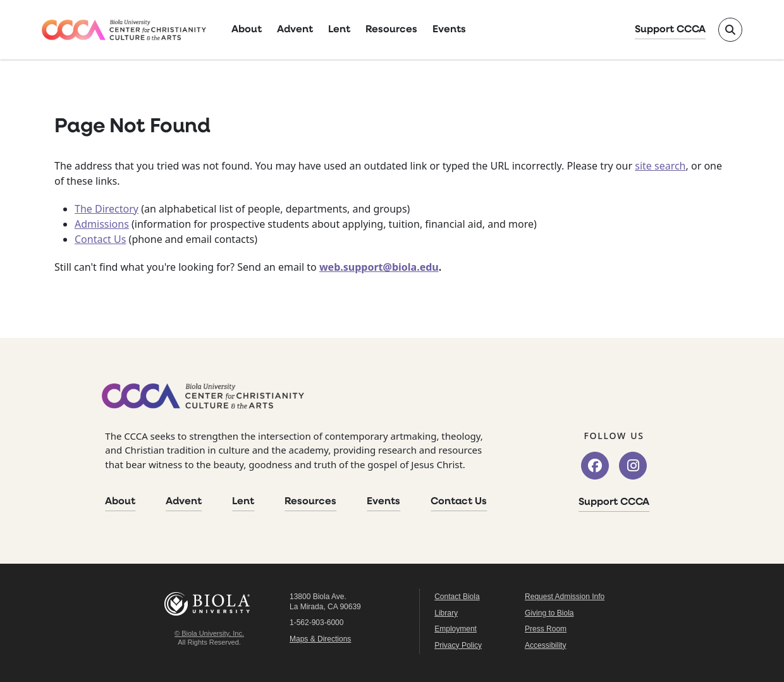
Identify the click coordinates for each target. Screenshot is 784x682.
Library (446, 613)
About (247, 30)
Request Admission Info (565, 597)
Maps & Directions (320, 639)
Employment (456, 629)
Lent (339, 30)
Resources (391, 30)
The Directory (107, 209)
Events (449, 30)
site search (660, 166)
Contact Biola (457, 597)
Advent (295, 30)
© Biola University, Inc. (209, 633)
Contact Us (100, 239)
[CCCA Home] (124, 30)
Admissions (102, 224)
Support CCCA (670, 30)
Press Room (546, 629)
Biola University (209, 604)
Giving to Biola (549, 613)
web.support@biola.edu (379, 267)
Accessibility (545, 645)
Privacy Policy (458, 645)
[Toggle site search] (730, 30)
